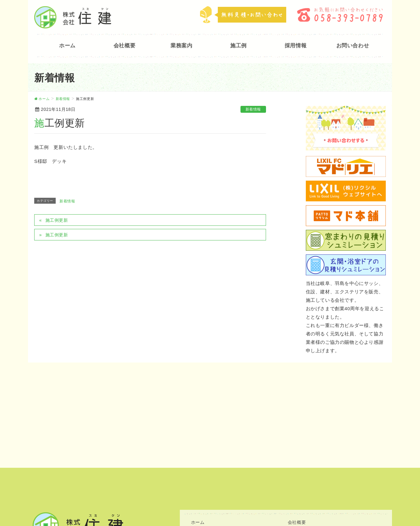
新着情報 (253, 109)
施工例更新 (57, 220)
